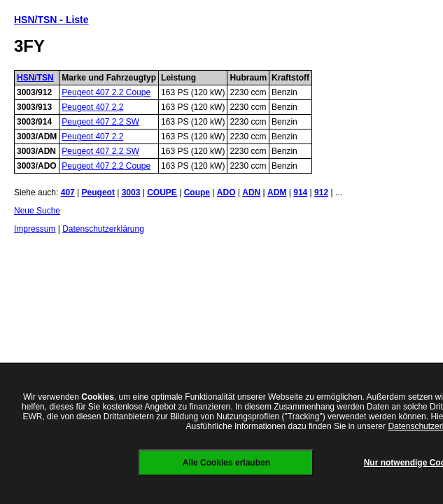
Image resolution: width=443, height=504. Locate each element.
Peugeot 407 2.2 (92, 107)
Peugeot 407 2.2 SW (100, 122)
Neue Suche (37, 211)
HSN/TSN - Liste (51, 20)
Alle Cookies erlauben (226, 463)
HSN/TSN (35, 78)
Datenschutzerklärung (103, 229)
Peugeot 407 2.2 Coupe (106, 92)
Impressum (35, 229)
